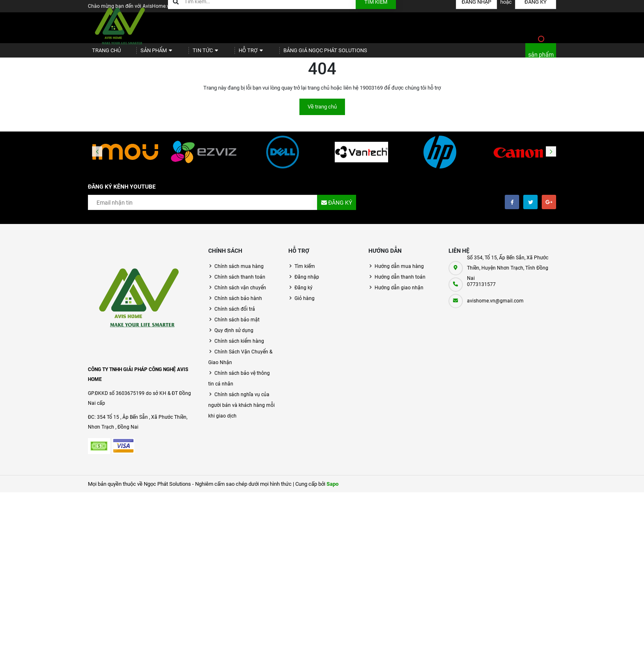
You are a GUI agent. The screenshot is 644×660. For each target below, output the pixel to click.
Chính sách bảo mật (237, 327)
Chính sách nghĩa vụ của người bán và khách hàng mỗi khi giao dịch (241, 412)
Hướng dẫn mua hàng (399, 273)
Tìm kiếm (305, 273)
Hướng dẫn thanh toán (400, 284)
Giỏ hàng (305, 305)
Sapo (332, 491)
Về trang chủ (322, 114)
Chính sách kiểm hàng (239, 348)
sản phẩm (541, 58)
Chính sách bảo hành (238, 305)
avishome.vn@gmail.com (495, 308)
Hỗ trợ (231, 54)
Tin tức (192, 54)
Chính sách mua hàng (239, 273)
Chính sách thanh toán (240, 284)
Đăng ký (304, 295)
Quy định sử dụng (234, 337)
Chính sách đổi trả (235, 316)
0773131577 (481, 291)
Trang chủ (103, 54)
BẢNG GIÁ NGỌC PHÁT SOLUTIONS (300, 54)
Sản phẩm (148, 54)
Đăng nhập (307, 284)
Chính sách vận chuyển (240, 295)
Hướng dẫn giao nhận (399, 295)
